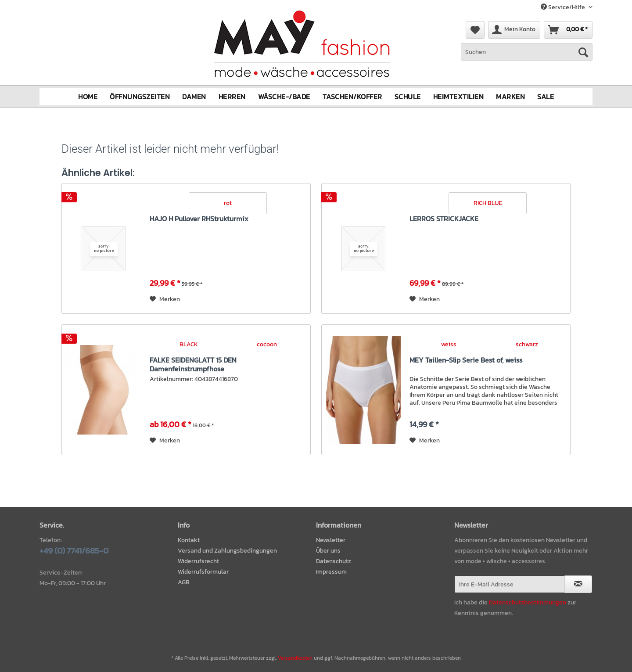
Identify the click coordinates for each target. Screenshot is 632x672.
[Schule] (408, 97)
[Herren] (232, 97)
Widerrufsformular (203, 572)
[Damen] (194, 97)
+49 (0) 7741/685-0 (74, 551)
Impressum (331, 572)
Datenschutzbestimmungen (528, 602)
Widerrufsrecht (198, 561)
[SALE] (546, 97)
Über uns (328, 551)
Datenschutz (334, 561)
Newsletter (331, 540)
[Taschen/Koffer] (352, 97)
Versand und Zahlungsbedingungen (227, 551)
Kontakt (189, 540)
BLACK (189, 344)
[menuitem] (527, 56)
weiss (449, 344)
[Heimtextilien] (459, 97)
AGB (184, 582)
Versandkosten (295, 658)
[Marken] (510, 97)
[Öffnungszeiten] (140, 97)
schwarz (527, 344)
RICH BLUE (488, 203)
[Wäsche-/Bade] (284, 97)
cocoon (267, 344)
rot (228, 203)
